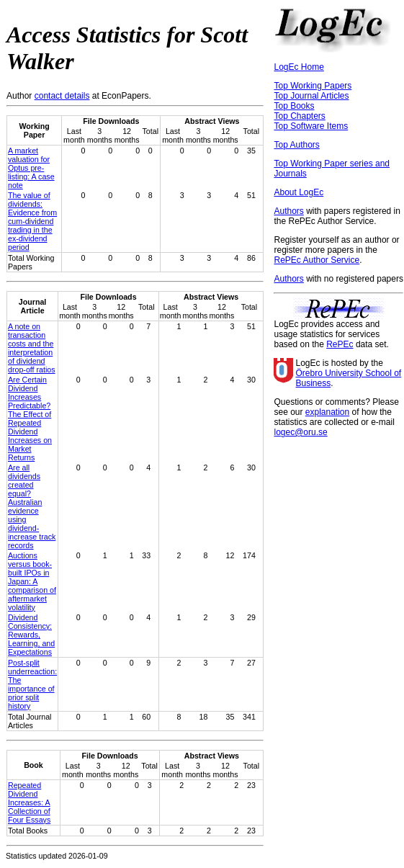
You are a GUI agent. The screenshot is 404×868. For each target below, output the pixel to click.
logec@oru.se (300, 432)
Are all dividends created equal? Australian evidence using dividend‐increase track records (32, 506)
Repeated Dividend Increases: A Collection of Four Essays (29, 802)
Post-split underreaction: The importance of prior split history (32, 684)
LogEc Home (298, 67)
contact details (62, 96)
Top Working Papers (313, 86)
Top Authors (296, 145)
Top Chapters (299, 116)
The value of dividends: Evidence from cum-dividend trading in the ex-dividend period (32, 221)
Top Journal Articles (311, 96)
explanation (327, 412)
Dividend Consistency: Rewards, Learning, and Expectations (31, 635)
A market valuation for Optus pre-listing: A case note (31, 168)
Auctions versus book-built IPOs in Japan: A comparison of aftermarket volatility (32, 581)
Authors (288, 211)
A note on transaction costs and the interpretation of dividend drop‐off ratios (32, 348)
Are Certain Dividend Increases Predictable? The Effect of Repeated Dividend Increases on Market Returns (30, 419)
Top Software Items (311, 126)
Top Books (294, 106)
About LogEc (298, 192)
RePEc (340, 344)
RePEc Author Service (317, 260)
